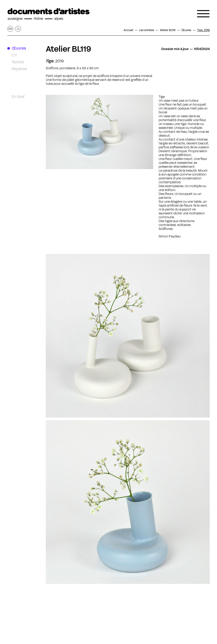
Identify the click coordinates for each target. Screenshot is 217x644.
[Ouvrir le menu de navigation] (203, 14)
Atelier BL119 (68, 49)
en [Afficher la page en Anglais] (10, 29)
